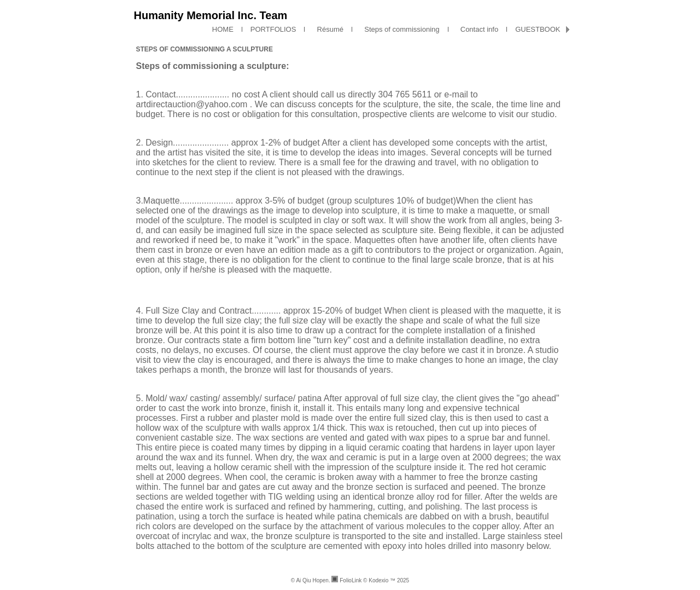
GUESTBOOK (538, 29)
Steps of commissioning (400, 29)
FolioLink (351, 580)
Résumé (328, 29)
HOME (223, 29)
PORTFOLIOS (273, 29)
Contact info (478, 29)
